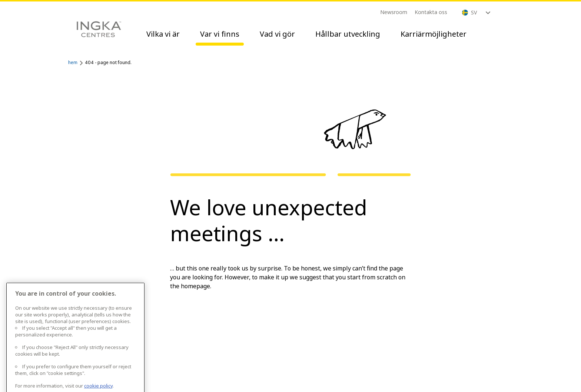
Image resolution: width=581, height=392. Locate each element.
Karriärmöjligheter (434, 34)
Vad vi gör (277, 34)
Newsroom (394, 12)
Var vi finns (220, 34)
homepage (195, 286)
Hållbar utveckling (348, 34)
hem (73, 62)
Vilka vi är (163, 34)
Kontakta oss (431, 12)
